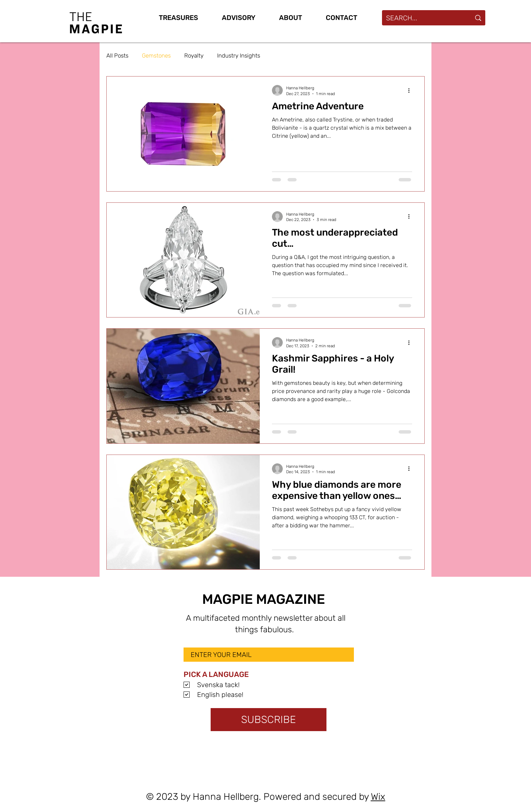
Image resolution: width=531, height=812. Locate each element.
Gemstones (156, 56)
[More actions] (411, 90)
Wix (378, 797)
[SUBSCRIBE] (269, 720)
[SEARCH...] (421, 18)
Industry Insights (239, 56)
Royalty (194, 56)
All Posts (117, 56)
